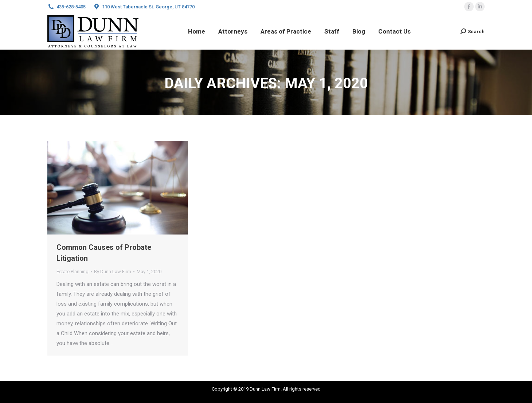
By (113, 272)
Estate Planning (73, 272)
